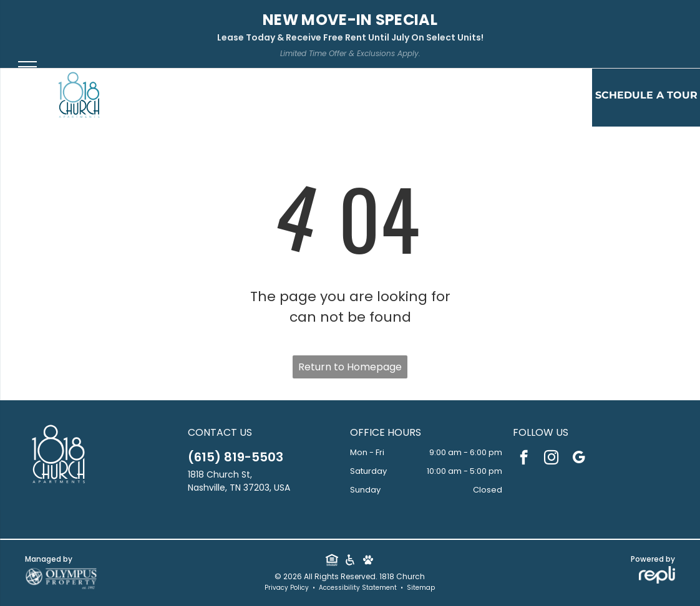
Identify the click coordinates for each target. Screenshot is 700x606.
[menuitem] (245, 98)
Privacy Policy (287, 588)
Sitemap (421, 588)
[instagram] (551, 459)
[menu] (27, 67)
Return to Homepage (350, 367)
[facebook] (524, 459)
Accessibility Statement (358, 588)
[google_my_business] (579, 459)
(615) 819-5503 (236, 457)
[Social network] (332, 562)
